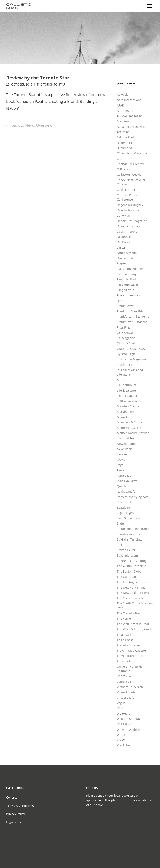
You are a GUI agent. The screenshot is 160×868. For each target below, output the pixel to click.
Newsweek (124, 449)
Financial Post (126, 279)
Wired (121, 735)
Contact (12, 797)
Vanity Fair (124, 681)
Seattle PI (123, 508)
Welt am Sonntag (129, 719)
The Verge (124, 618)
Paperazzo (124, 476)
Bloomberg (124, 143)
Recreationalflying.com (133, 497)
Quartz (122, 486)
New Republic (127, 444)
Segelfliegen (125, 513)
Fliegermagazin (127, 285)
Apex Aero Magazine (131, 127)
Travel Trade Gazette (131, 650)
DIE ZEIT (122, 247)
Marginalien (125, 412)
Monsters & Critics (130, 422)
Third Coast (125, 640)
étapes (122, 263)
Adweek (122, 95)
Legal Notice (15, 822)
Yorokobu (123, 745)
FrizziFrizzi (124, 327)
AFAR (120, 105)
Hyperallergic (126, 354)
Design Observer (129, 226)
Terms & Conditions (20, 806)
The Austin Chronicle (131, 566)
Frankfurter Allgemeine (133, 317)
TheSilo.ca (124, 634)
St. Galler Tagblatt (129, 539)
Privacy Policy (16, 814)
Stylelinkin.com (127, 555)
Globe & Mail (126, 343)
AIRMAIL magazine (130, 116)
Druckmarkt (125, 258)
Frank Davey (125, 306)
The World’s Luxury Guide (135, 629)
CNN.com (123, 169)
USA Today (124, 676)
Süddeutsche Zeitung (132, 561)
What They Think (129, 730)
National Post (126, 438)
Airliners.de (125, 111)
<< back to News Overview (29, 125)
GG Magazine (126, 338)
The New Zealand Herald (134, 593)
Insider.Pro (124, 365)
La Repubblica (127, 385)
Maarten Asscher (129, 406)
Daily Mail (124, 215)
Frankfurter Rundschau (133, 322)
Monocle (123, 417)
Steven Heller (126, 550)
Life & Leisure (126, 390)
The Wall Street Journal (133, 624)
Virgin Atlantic (127, 692)
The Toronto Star (51, 84)
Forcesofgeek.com (129, 295)
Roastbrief (124, 502)
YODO (121, 740)
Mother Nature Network (134, 433)
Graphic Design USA (131, 349)
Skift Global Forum (130, 518)
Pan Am (122, 470)
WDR (120, 708)
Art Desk (123, 132)
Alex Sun (123, 121)
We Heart (123, 714)
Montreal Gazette (129, 428)
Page (120, 465)
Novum (122, 454)
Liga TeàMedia (127, 396)
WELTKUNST (125, 724)
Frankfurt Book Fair (130, 311)
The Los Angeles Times (133, 582)
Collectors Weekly (129, 174)
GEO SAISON (126, 333)
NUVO (121, 459)
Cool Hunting (126, 190)
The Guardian (126, 577)
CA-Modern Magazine (132, 153)
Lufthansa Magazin (130, 401)
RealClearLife (126, 492)
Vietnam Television (130, 687)
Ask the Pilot (125, 137)
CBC (120, 159)
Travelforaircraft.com (132, 656)
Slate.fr (122, 523)
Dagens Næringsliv (130, 205)
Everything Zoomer (130, 269)
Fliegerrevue (126, 290)
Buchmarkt (124, 148)
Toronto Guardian (129, 645)
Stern (121, 545)
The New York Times (131, 587)
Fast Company (127, 274)
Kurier (121, 380)
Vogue (121, 703)
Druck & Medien (128, 253)
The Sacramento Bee (131, 598)
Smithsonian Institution (133, 529)
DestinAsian (125, 237)
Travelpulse (125, 661)
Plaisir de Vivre (127, 481)
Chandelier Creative (131, 164)
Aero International (130, 100)
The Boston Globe (129, 571)
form (120, 301)
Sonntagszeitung (129, 534)
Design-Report (127, 231)
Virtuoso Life (126, 697)
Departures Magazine (132, 221)
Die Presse (124, 242)
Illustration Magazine (132, 359)
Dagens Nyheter (128, 210)
